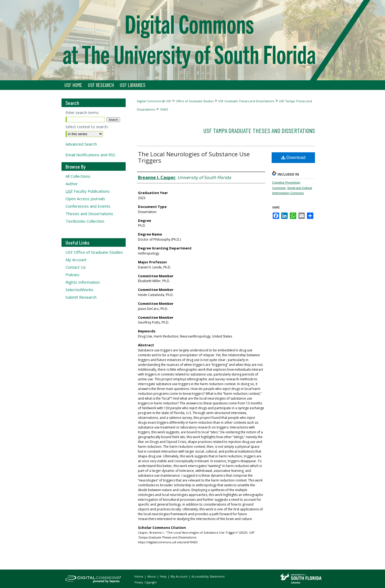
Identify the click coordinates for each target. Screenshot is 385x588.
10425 (164, 109)
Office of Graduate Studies (195, 101)
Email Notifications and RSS (90, 155)
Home (139, 576)
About (152, 576)
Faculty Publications (88, 191)
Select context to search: (87, 127)
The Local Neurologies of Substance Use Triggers (194, 157)
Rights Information (83, 282)
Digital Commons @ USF (154, 101)
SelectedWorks (79, 290)
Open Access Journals (85, 199)
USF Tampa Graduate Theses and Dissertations (259, 130)
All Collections (78, 176)
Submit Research (81, 297)
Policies (72, 275)
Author (72, 184)
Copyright (151, 582)
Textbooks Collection (85, 221)
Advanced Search (81, 144)
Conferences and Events (88, 206)
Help (164, 576)
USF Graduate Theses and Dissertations (246, 101)
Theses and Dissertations (89, 214)
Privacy (139, 582)
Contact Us (76, 267)
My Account (76, 260)
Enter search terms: (82, 113)
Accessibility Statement (208, 576)
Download (293, 158)
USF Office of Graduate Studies (94, 252)
